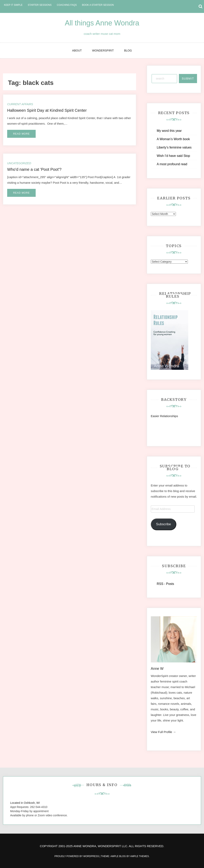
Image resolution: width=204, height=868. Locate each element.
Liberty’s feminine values (174, 147)
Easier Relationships (165, 416)
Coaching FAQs (67, 5)
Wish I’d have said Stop (173, 156)
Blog (128, 50)
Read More (21, 134)
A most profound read (172, 164)
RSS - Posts (165, 584)
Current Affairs (20, 104)
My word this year (169, 131)
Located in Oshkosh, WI (25, 803)
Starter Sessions (40, 5)
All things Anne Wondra (102, 23)
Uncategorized (19, 163)
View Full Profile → (163, 732)
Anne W (157, 669)
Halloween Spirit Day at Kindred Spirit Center (47, 110)
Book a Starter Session (98, 5)
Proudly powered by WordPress (77, 856)
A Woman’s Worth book (173, 139)
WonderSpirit (103, 50)
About (77, 50)
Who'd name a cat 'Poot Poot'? (34, 169)
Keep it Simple (13, 5)
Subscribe (163, 524)
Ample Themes (139, 856)
